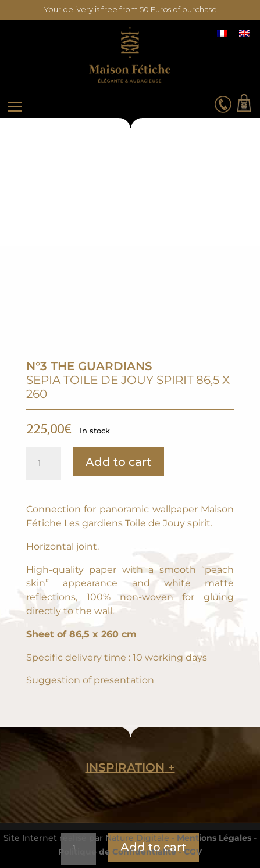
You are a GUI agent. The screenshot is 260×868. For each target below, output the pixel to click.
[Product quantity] (44, 464)
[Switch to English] (244, 33)
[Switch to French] (222, 33)
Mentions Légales (214, 838)
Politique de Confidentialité (117, 852)
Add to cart (118, 462)
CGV (193, 852)
